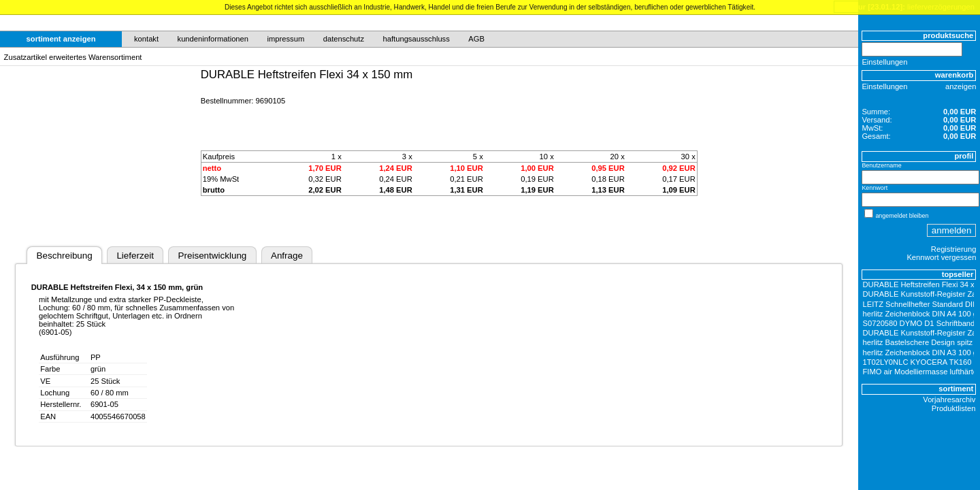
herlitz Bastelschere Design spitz (918, 342)
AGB (476, 39)
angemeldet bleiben (902, 216)
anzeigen (961, 86)
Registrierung (954, 249)
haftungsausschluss (416, 39)
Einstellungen (884, 62)
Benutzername (881, 165)
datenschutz (344, 39)
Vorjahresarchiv (949, 399)
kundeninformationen (213, 39)
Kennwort (875, 188)
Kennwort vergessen (941, 257)
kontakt (146, 39)
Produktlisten (954, 408)
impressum (286, 39)
